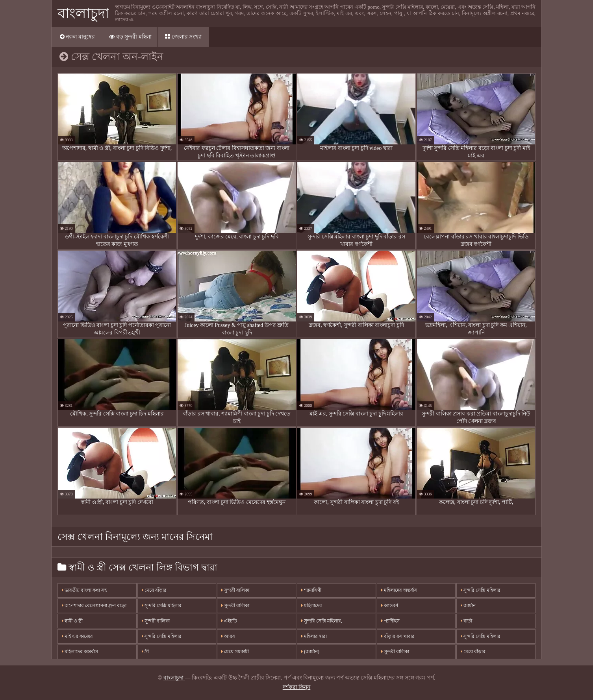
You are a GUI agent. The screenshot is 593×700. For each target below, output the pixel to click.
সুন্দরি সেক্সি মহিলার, (322, 621)
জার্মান (468, 606)
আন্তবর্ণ (390, 606)
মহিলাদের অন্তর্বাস (80, 652)
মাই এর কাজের (77, 636)
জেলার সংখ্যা (183, 37)
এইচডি (229, 621)
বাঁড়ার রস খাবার (398, 636)
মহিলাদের (312, 606)
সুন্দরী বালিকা (156, 621)
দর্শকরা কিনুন (297, 687)
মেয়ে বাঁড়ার (154, 590)
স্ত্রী (145, 652)
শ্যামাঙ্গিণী (311, 590)
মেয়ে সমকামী (235, 652)
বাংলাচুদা (83, 13)
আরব (228, 636)
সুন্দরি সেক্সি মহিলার (162, 606)
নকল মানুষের (77, 37)
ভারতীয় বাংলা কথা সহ (84, 590)
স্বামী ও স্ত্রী (72, 621)
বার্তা (466, 621)
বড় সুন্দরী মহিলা (130, 37)
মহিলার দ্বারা (314, 636)
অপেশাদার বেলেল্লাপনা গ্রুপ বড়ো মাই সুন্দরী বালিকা (94, 608)
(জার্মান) (310, 652)
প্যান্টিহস (390, 621)
